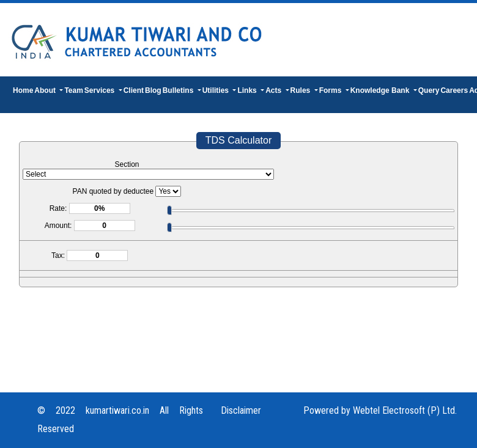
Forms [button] (331, 90)
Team (73, 90)
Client (134, 90)
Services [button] (101, 90)
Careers (454, 90)
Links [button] (248, 90)
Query (429, 90)
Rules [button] (301, 90)
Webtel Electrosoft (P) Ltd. (405, 410)
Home (23, 90)
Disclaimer (241, 410)
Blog (153, 90)
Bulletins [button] (179, 90)
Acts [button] (274, 90)
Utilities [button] (217, 90)
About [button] (46, 90)
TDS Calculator (239, 140)
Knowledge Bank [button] (381, 90)
